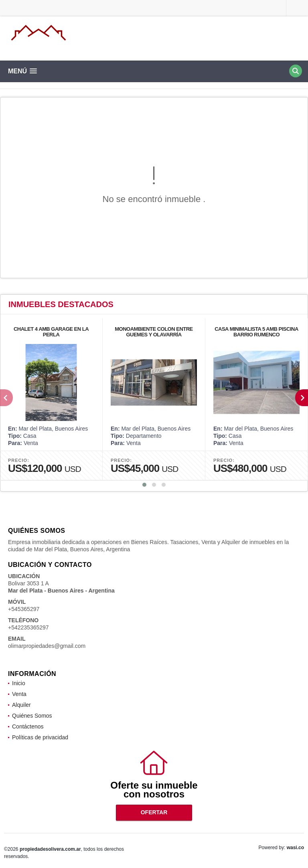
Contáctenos (28, 726)
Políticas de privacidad (40, 737)
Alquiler (21, 705)
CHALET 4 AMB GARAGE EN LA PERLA (51, 332)
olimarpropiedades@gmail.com (47, 646)
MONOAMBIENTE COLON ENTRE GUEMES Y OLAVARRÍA (154, 332)
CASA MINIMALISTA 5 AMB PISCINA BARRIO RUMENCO (256, 332)
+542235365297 (28, 627)
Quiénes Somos (32, 716)
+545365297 (24, 609)
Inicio (19, 683)
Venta (19, 694)
